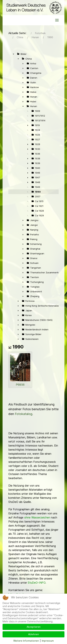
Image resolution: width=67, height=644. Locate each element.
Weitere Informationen (26, 641)
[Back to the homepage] (33, 8)
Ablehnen (33, 634)
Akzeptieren (34, 627)
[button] (57, 20)
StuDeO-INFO (37, 583)
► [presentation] (23, 63)
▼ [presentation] (13, 54)
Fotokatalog (24, 414)
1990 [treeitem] (38, 192)
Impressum (48, 641)
